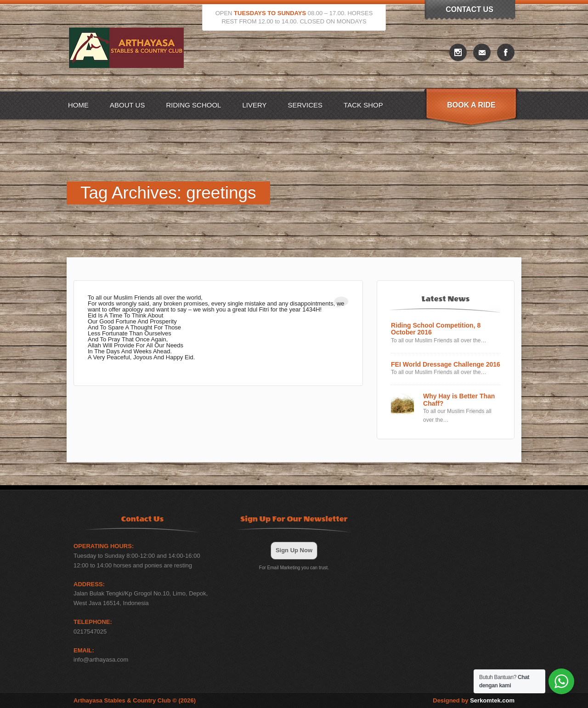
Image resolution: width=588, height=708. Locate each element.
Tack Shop (363, 105)
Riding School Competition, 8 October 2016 (436, 329)
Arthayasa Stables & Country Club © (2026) (135, 700)
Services (305, 105)
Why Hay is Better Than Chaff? (459, 400)
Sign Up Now (294, 550)
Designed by (474, 700)
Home (78, 105)
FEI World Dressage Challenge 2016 (446, 365)
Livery (254, 105)
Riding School (193, 105)
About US (127, 105)
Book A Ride (471, 105)
